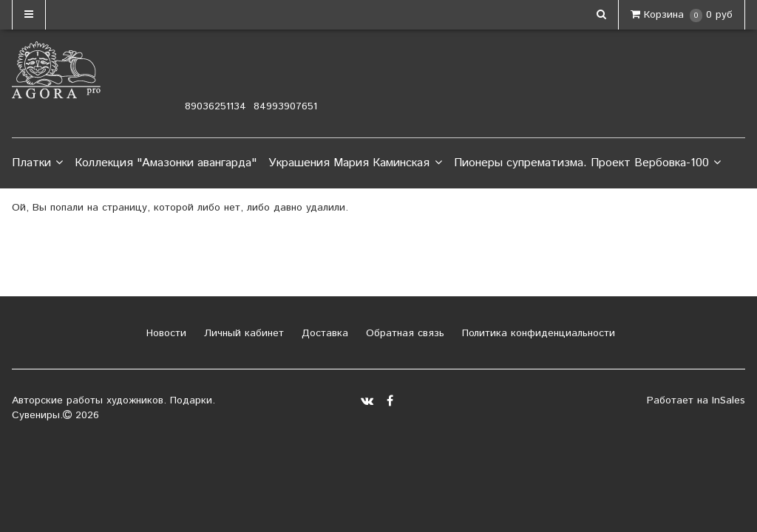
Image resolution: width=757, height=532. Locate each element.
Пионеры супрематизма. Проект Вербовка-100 (587, 163)
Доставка (323, 333)
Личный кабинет (242, 333)
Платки (37, 163)
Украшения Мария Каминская (355, 163)
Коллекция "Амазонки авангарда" (166, 163)
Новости (164, 333)
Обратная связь (403, 333)
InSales (729, 400)
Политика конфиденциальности (537, 333)
